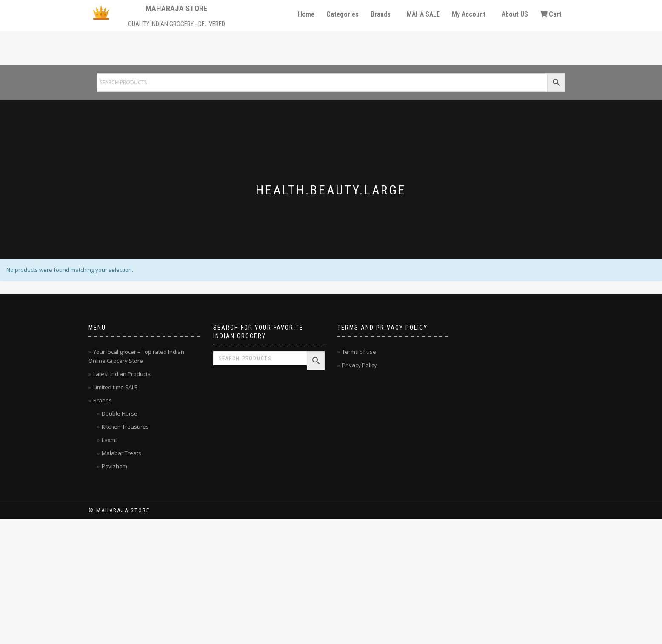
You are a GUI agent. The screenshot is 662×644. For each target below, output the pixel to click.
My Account (469, 14)
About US (515, 14)
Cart (551, 14)
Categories (342, 14)
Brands (381, 14)
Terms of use (359, 352)
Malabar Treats (121, 453)
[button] (383, 14)
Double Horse (120, 413)
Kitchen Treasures (125, 427)
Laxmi (109, 440)
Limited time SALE (115, 387)
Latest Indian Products (122, 374)
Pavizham (114, 466)
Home (306, 14)
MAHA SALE (423, 14)
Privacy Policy (360, 365)
